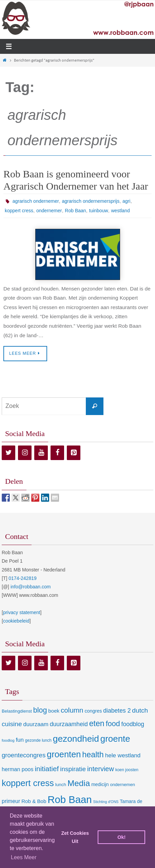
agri (126, 201)
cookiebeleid (16, 621)
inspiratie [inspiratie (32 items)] (73, 769)
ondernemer (49, 211)
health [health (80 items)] (93, 755)
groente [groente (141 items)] (115, 739)
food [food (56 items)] (113, 724)
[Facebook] (57, 453)
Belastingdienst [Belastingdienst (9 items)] (17, 711)
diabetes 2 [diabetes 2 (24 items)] (117, 711)
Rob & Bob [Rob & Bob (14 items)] (34, 801)
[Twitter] (8, 453)
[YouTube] (41, 453)
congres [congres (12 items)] (93, 711)
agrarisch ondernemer (36, 201)
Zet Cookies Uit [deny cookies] (75, 837)
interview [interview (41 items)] (101, 769)
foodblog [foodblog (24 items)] (133, 724)
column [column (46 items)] (72, 710)
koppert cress (19, 211)
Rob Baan (75, 211)
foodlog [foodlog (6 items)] (8, 740)
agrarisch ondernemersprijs (91, 201)
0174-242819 (23, 578)
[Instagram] (25, 453)
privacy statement (22, 612)
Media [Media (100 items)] (79, 783)
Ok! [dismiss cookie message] (121, 837)
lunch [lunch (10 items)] (61, 785)
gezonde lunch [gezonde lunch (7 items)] (38, 740)
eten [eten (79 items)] (97, 723)
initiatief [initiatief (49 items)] (47, 769)
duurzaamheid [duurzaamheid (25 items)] (69, 724)
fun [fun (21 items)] (20, 740)
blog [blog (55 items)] (40, 710)
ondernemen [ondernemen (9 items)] (122, 785)
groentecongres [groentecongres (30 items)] (24, 755)
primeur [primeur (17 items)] (11, 801)
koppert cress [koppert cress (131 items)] (28, 783)
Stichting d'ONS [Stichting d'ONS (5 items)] (106, 802)
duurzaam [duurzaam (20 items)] (36, 724)
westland (120, 211)
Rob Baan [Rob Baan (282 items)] (70, 799)
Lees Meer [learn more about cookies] (24, 857)
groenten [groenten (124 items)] (64, 754)
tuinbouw (99, 211)
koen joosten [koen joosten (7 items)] (127, 770)
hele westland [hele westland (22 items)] (123, 755)
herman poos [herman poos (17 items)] (17, 769)
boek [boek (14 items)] (54, 711)
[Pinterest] (74, 453)
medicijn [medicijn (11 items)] (100, 784)
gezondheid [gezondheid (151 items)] (76, 739)
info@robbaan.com (31, 587)
